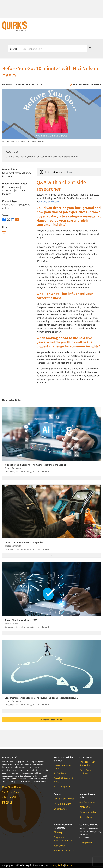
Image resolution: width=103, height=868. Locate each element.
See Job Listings (87, 802)
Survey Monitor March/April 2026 (21, 620)
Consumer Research (12, 173)
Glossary (58, 832)
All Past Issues (60, 773)
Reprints (69, 865)
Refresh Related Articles (52, 720)
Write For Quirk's (62, 786)
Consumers (8, 190)
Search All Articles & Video (63, 780)
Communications (11, 187)
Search (13, 49)
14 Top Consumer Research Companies (24, 542)
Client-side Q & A (10, 205)
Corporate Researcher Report (63, 839)
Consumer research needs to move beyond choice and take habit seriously (41, 698)
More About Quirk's (12, 787)
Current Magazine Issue (62, 766)
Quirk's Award (61, 809)
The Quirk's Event (11, 792)
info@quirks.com (87, 842)
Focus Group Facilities (86, 772)
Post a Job (85, 807)
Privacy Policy (57, 865)
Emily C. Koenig (15, 84)
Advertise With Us (11, 797)
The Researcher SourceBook (87, 763)
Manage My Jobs (88, 812)
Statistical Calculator (64, 850)
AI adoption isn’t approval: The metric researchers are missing (35, 465)
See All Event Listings (64, 799)
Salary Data (59, 845)
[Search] (54, 49)
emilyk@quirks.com (49, 202)
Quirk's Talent (86, 817)
